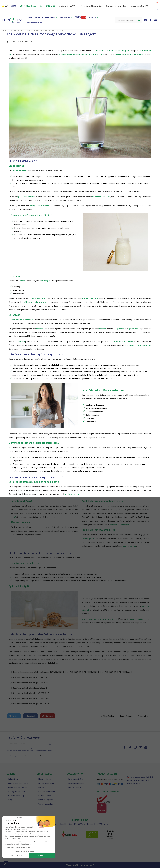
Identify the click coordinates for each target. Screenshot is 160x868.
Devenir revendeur (76, 783)
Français (156, 6)
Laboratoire (13, 779)
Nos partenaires (75, 787)
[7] (54, 646)
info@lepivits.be (29, 6)
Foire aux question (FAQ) (140, 6)
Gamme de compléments (18, 783)
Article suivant (144, 716)
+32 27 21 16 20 (49, 6)
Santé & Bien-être (28, 42)
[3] (108, 510)
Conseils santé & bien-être (92, 6)
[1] (10, 672)
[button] (35, 23)
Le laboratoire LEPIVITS (68, 6)
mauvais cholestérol (69, 490)
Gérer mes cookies (46, 804)
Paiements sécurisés (47, 791)
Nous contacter (45, 779)
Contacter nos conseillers (116, 6)
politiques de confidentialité (33, 756)
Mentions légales (46, 800)
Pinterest (48, 716)
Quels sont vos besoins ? (19, 787)
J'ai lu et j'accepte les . (26, 756)
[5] (144, 517)
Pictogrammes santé (17, 791)
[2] (60, 527)
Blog (10, 800)
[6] (141, 538)
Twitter (14, 716)
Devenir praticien (76, 779)
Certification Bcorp (16, 796)
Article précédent (107, 716)
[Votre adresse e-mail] (27, 744)
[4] (138, 513)
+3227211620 (102, 824)
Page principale (126, 716)
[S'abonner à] (50, 744)
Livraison (42, 787)
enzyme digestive (55, 329)
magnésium (19, 581)
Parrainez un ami (45, 796)
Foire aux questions (46, 783)
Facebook (30, 716)
